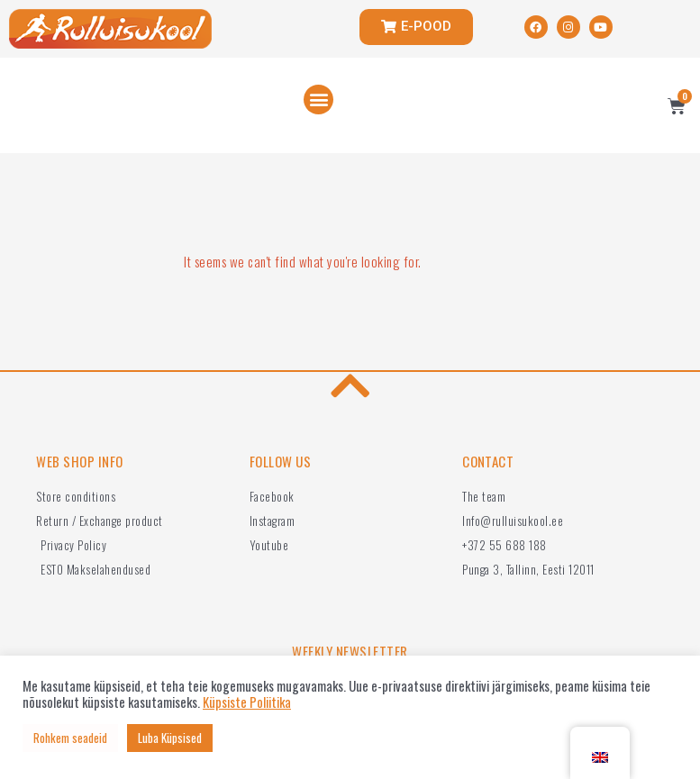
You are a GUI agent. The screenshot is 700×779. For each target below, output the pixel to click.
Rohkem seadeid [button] (70, 738)
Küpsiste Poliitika (247, 702)
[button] (318, 100)
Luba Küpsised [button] (170, 738)
